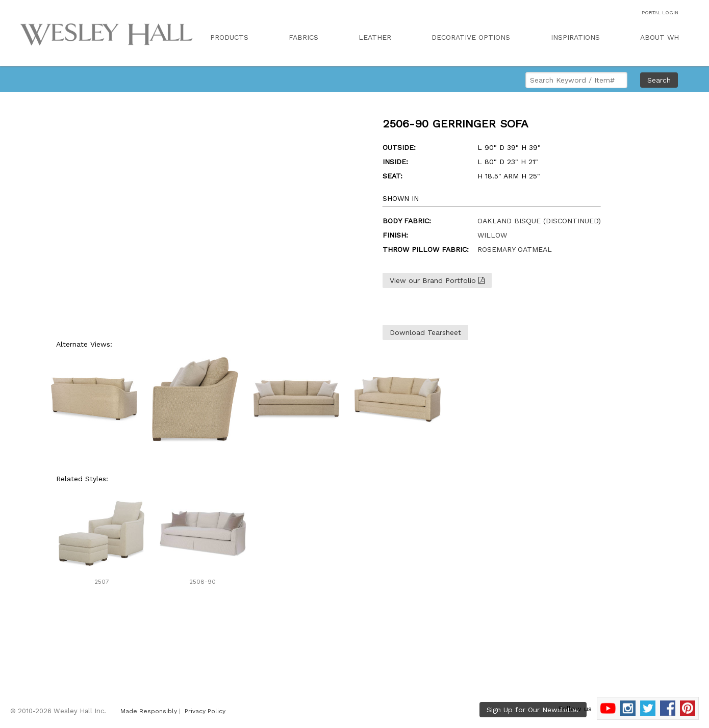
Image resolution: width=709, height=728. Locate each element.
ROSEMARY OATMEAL (515, 249)
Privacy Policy (205, 711)
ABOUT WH (660, 37)
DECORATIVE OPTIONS (471, 37)
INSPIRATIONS (575, 37)
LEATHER (375, 37)
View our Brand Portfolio (437, 280)
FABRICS (303, 37)
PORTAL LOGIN (660, 12)
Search (659, 80)
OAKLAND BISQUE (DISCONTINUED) (539, 221)
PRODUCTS (229, 37)
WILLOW (492, 235)
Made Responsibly (149, 711)
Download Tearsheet (425, 332)
